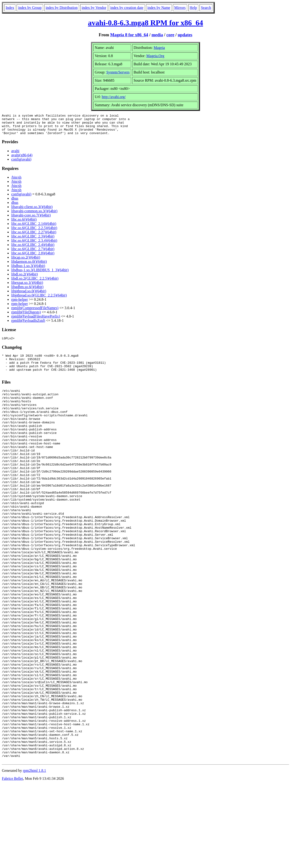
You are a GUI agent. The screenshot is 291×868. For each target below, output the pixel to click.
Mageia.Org (155, 56)
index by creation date (127, 8)
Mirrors (180, 8)
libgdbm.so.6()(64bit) (27, 291)
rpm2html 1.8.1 (35, 854)
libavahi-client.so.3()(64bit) (32, 211)
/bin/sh (16, 181)
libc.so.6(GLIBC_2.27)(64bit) (34, 236)
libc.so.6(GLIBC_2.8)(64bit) (33, 257)
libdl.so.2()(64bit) (25, 278)
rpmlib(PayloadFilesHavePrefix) (36, 320)
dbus (15, 203)
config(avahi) (21, 163)
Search (206, 8)
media (157, 35)
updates (185, 35)
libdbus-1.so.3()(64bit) (28, 270)
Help (193, 8)
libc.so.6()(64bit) (24, 224)
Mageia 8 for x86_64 (129, 35)
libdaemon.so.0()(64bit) (29, 266)
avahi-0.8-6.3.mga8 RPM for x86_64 (145, 23)
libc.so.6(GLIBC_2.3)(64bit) (33, 240)
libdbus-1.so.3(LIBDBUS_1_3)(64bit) (40, 274)
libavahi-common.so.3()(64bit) (34, 215)
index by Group (30, 8)
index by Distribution (62, 8)
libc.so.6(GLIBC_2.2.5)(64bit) (34, 232)
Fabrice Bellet (12, 862)
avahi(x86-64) (22, 159)
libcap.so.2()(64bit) (26, 262)
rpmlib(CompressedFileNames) (35, 312)
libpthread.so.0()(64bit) (29, 295)
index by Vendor (94, 8)
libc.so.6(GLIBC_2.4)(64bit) (33, 249)
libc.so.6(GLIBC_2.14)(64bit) (34, 228)
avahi (15, 155)
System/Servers (118, 72)
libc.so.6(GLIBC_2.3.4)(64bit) (34, 245)
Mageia (159, 48)
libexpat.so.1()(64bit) (27, 287)
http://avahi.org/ (114, 97)
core (170, 35)
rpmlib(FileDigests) (26, 316)
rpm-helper (20, 304)
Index (10, 8)
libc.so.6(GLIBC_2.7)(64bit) (33, 253)
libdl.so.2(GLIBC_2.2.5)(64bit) (35, 283)
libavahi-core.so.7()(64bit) (31, 219)
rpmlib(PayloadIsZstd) (28, 325)
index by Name (159, 8)
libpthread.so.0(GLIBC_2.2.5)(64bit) (39, 299)
